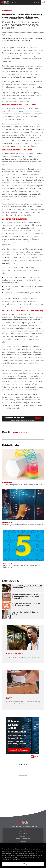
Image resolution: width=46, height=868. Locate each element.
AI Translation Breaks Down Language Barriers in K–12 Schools (26, 604)
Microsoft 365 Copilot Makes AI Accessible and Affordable (27, 587)
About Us (23, 831)
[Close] (43, 846)
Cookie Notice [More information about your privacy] (16, 860)
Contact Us (23, 834)
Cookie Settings (23, 864)
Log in (37, 3)
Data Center (9, 8)
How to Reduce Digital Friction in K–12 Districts (26, 613)
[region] (23, 855)
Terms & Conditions (23, 839)
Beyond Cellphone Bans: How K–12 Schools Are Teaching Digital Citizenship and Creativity (27, 596)
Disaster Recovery (21, 432)
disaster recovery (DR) (32, 53)
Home (3, 8)
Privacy (23, 836)
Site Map (23, 841)
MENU (15, 2)
